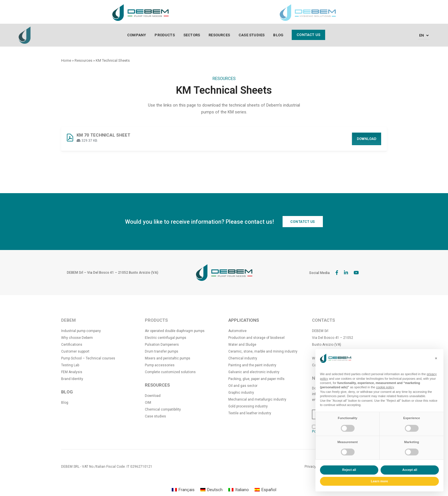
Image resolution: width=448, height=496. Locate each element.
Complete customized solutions (170, 372)
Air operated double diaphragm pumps (175, 331)
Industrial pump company (81, 331)
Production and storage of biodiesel (256, 338)
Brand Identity (72, 379)
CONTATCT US (303, 222)
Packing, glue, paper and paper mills (256, 379)
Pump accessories (160, 365)
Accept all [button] (410, 470)
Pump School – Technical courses (88, 358)
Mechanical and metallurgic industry (257, 399)
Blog (278, 35)
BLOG (67, 392)
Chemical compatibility (163, 409)
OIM (148, 403)
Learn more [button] (379, 481)
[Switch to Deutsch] (211, 490)
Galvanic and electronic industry (254, 372)
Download (367, 139)
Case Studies (252, 35)
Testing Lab (70, 365)
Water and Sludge (242, 345)
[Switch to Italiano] (239, 490)
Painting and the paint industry (252, 365)
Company (137, 35)
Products (165, 35)
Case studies (155, 416)
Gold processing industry (248, 406)
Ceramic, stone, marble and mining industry (263, 351)
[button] (436, 358)
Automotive (237, 331)
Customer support (75, 351)
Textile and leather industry (250, 413)
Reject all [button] (349, 470)
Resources (219, 35)
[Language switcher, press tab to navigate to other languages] (424, 35)
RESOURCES (157, 385)
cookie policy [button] (385, 387)
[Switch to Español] (265, 490)
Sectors (192, 35)
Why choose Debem (77, 338)
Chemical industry (243, 358)
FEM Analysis (72, 372)
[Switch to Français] (183, 490)
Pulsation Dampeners (162, 345)
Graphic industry (241, 393)
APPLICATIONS (244, 320)
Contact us (308, 35)
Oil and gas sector (243, 386)
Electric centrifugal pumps (166, 338)
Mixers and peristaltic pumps (168, 358)
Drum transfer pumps (162, 351)
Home (66, 60)
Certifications (72, 345)
